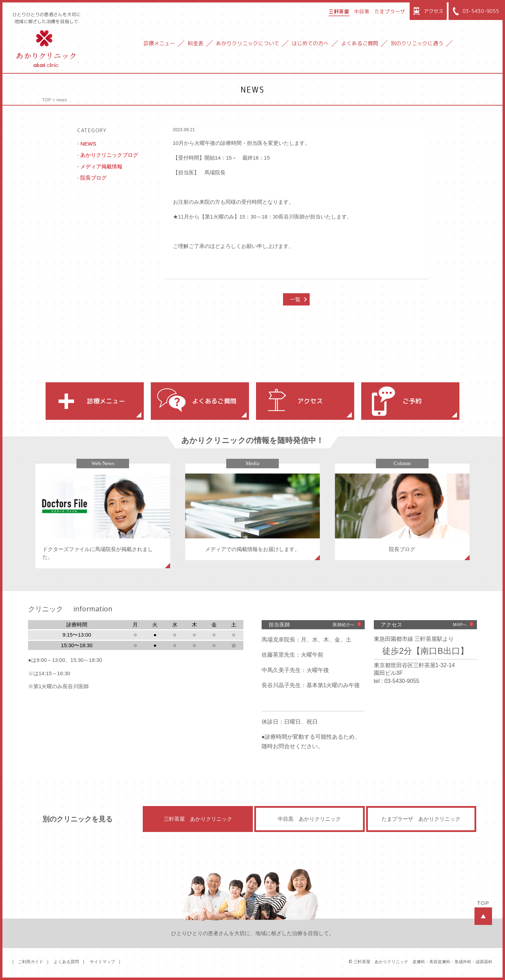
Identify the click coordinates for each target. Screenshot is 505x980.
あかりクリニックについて (248, 43)
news (62, 100)
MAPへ (460, 625)
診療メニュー (159, 43)
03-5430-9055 (475, 11)
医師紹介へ (344, 625)
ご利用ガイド (31, 962)
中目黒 (362, 11)
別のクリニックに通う (417, 43)
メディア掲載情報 (101, 166)
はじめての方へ (310, 43)
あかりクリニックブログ (109, 155)
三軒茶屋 (339, 11)
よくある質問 (66, 962)
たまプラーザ (390, 11)
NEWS (88, 144)
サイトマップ (102, 962)
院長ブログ (93, 178)
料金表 (196, 43)
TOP (47, 100)
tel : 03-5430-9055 (397, 681)
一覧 (295, 299)
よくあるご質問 (360, 43)
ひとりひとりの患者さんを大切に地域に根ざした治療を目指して (46, 18)
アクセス (427, 11)
